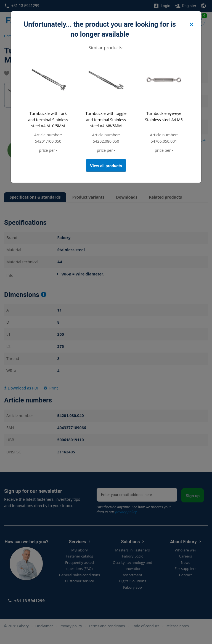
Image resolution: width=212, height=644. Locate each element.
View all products (106, 166)
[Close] (191, 25)
